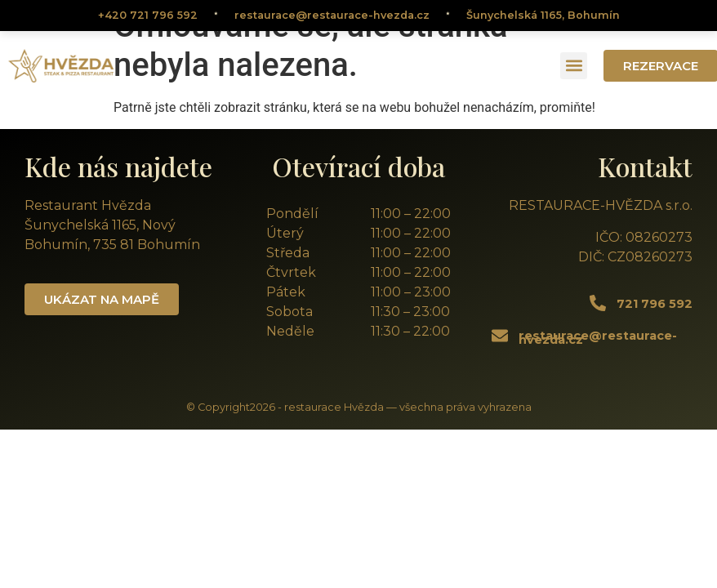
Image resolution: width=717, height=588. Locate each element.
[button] (574, 66)
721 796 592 (655, 304)
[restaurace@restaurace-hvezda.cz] (500, 336)
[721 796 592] (598, 303)
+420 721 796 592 (148, 15)
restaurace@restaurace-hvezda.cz (332, 15)
